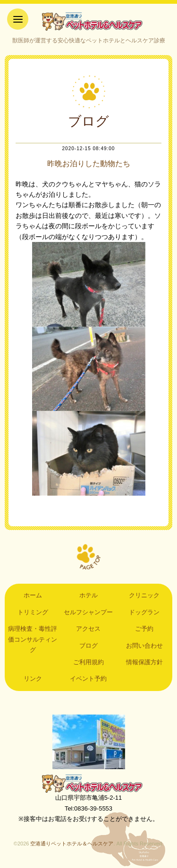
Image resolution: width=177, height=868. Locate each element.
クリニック (144, 595)
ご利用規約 (88, 662)
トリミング (33, 612)
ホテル (88, 595)
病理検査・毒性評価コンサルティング (33, 639)
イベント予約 (88, 679)
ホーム (33, 595)
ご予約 (144, 629)
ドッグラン (144, 612)
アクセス (88, 629)
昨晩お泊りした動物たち (89, 164)
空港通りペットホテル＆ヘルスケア (89, 783)
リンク (33, 679)
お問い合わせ (144, 646)
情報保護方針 (144, 662)
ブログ (88, 646)
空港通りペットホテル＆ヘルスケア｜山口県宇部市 (89, 21)
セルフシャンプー (88, 612)
